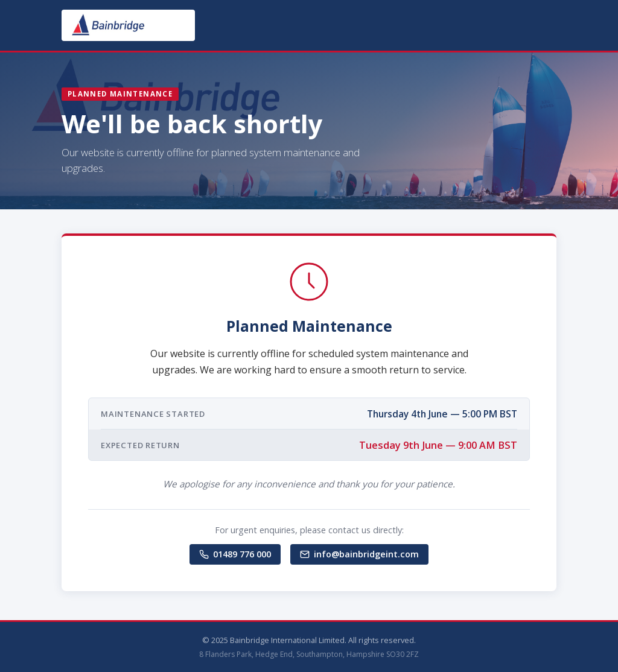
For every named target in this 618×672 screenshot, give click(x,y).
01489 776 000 (235, 554)
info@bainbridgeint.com (359, 554)
